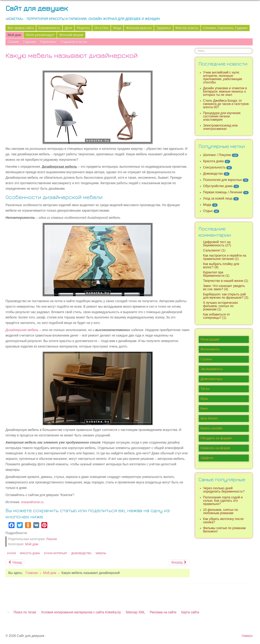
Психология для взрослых (222, 180)
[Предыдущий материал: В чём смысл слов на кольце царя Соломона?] (15, 562)
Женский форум (71, 35)
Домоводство (81, 553)
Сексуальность (214, 167)
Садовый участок (74, 42)
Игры (204, 399)
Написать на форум (215, 448)
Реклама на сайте (163, 612)
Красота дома (30, 553)
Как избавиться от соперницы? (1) (217, 316)
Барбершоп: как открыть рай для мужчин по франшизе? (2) (226, 296)
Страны (206, 359)
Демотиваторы (211, 379)
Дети (68, 28)
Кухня (11, 553)
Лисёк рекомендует (40, 35)
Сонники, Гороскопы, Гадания (225, 28)
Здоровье (164, 28)
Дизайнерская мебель (22, 330)
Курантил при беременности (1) (216, 274)
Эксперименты (212, 369)
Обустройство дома (218, 186)
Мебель (101, 553)
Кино (204, 409)
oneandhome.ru (32, 502)
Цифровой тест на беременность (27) (217, 244)
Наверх (247, 636)
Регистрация (210, 339)
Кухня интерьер (56, 553)
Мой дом (14, 35)
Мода (117, 28)
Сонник (13, 42)
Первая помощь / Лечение (223, 192)
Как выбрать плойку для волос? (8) (221, 266)
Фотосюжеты (210, 349)
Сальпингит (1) (214, 250)
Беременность (49, 28)
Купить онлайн (211, 428)
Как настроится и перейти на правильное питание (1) (225, 257)
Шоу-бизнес (209, 418)
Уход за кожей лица (218, 198)
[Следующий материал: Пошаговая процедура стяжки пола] (179, 562)
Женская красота (139, 28)
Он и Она (101, 28)
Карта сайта (190, 612)
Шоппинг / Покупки (217, 155)
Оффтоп (207, 458)
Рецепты (83, 28)
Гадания (29, 42)
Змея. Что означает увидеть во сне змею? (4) (224, 288)
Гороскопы (48, 42)
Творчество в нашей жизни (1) (226, 281)
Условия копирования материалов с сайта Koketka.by (81, 612)
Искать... (195, 48)
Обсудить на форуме (216, 438)
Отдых (208, 211)
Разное (52, 539)
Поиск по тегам (25, 612)
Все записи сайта (21, 28)
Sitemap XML (135, 612)
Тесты (205, 389)
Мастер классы (187, 28)
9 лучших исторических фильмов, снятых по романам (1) (220, 306)
